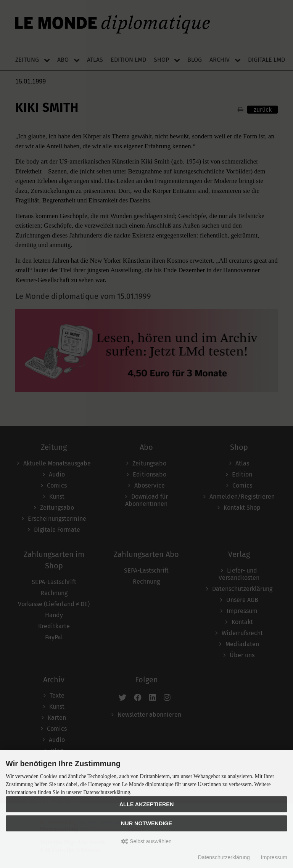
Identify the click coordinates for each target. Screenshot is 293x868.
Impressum (274, 857)
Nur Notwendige (146, 823)
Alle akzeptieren (147, 804)
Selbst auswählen (146, 841)
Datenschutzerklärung (224, 857)
